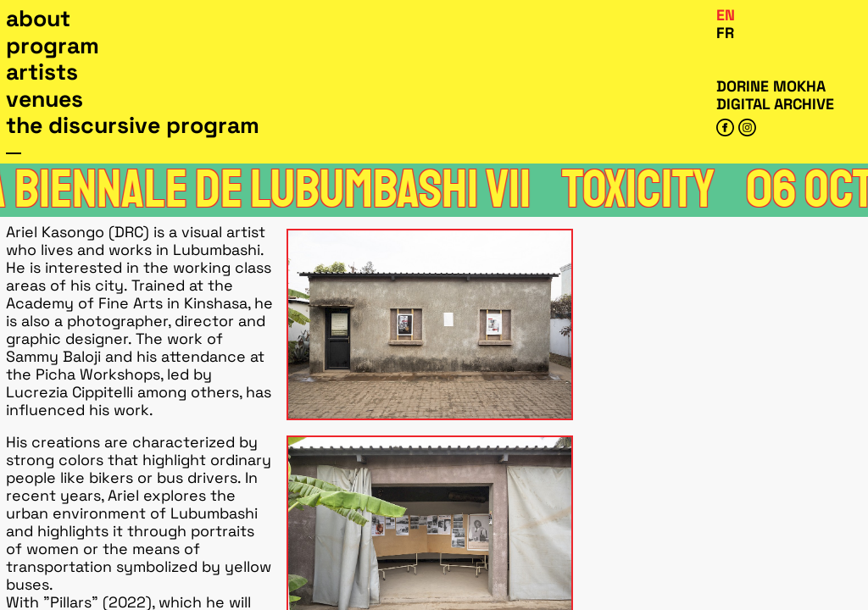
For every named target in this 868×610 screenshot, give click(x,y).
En (726, 15)
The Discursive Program (133, 125)
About (38, 19)
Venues (45, 99)
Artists (42, 72)
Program (53, 46)
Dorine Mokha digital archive (775, 95)
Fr (725, 33)
